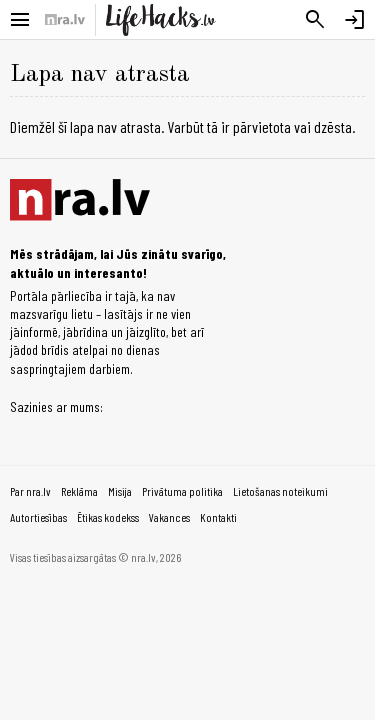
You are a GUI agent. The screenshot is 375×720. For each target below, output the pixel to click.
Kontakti (218, 517)
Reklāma (79, 491)
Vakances (169, 517)
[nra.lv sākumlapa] (65, 20)
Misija (120, 491)
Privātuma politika (182, 491)
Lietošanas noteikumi (280, 491)
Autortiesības (38, 517)
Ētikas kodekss (108, 517)
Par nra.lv (30, 491)
